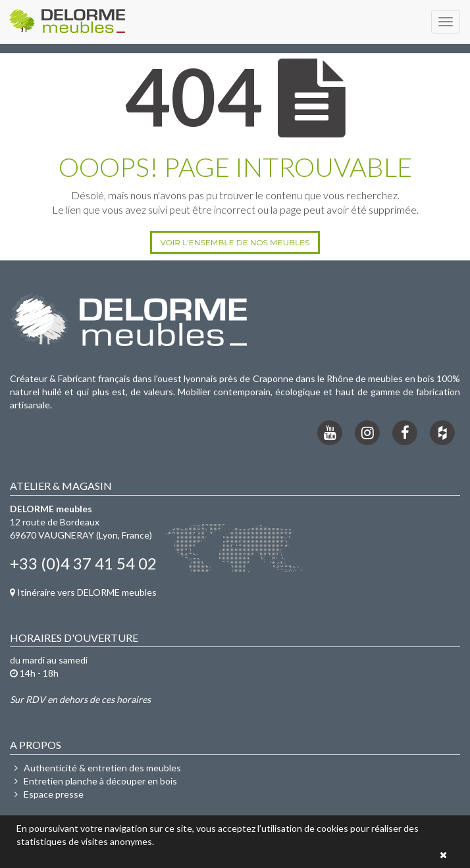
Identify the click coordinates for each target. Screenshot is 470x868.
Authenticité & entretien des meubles (95, 768)
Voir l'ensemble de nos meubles (235, 242)
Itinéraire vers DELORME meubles (83, 592)
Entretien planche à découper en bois (93, 781)
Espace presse (47, 794)
